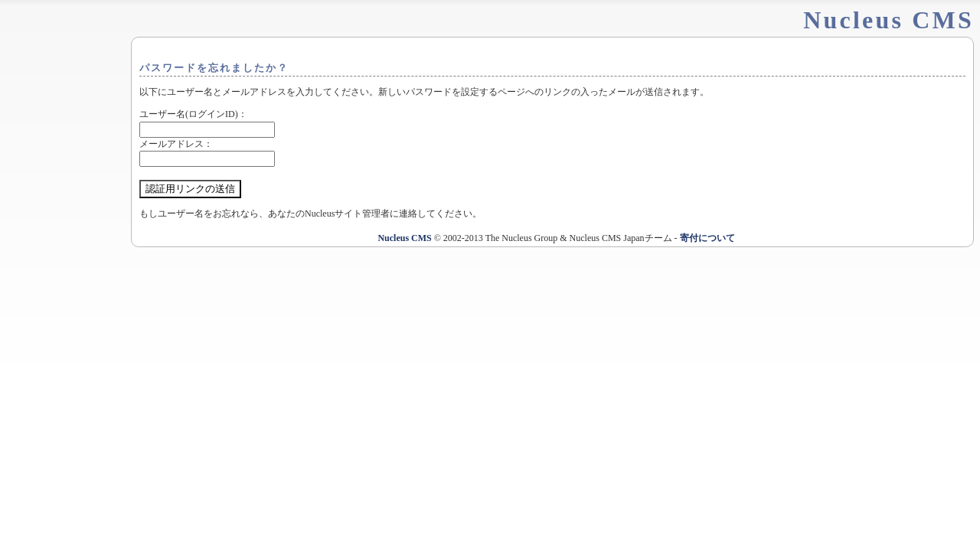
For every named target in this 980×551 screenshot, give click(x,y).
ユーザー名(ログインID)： (193, 114)
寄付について (707, 238)
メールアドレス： (176, 144)
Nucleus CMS (404, 238)
